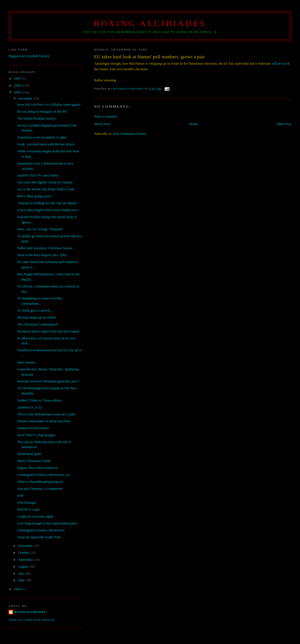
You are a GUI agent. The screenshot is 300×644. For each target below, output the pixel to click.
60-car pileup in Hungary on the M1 (42, 112)
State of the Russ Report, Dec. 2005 (42, 255)
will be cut (279, 64)
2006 (18, 85)
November (26, 546)
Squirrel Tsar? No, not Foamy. (38, 175)
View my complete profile (32, 620)
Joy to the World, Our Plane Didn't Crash (46, 189)
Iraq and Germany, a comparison (40, 489)
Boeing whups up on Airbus (36, 317)
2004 (18, 589)
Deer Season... (27, 362)
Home (193, 124)
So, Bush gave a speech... (35, 310)
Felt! (21, 496)
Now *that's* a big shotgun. (36, 435)
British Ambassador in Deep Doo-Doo (44, 421)
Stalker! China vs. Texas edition (39, 400)
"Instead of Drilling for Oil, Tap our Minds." (48, 203)
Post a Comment (105, 117)
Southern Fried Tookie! (33, 428)
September (26, 560)
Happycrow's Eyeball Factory (29, 56)
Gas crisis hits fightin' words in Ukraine (45, 182)
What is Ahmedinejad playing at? (40, 482)
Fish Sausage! (27, 502)
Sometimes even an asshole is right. (42, 137)
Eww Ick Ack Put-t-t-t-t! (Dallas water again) (49, 105)
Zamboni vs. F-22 (30, 407)
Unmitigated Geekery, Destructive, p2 (43, 475)
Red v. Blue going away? (35, 196)
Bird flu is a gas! (29, 509)
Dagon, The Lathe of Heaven (37, 468)
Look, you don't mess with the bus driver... (47, 144)
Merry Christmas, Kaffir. (34, 461)
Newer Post (102, 124)
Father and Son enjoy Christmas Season (45, 248)
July (21, 574)
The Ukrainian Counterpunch (37, 324)
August (23, 567)
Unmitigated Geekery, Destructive (41, 530)
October (24, 553)
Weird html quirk (29, 454)
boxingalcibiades (30, 612)
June (22, 580)
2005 (18, 92)
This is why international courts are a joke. (47, 414)
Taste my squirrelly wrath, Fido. (39, 537)
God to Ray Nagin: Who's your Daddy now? (48, 210)
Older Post (284, 124)
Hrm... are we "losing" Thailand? (40, 229)
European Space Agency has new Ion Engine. (49, 331)
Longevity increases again (35, 516)
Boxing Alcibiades (150, 23)
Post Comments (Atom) (130, 134)
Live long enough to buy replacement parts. (47, 523)
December (26, 99)
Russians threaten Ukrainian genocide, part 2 (48, 381)
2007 (18, 79)
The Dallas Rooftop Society (36, 118)
